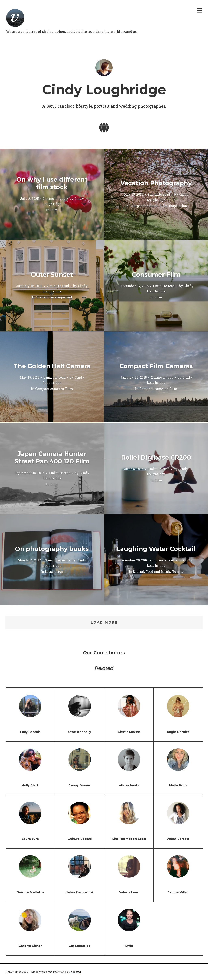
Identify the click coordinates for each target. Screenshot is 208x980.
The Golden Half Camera (52, 366)
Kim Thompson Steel (129, 839)
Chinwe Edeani (80, 839)
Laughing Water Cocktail (156, 549)
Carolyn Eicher (30, 946)
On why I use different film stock (52, 183)
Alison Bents (129, 785)
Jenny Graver (80, 785)
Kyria (129, 946)
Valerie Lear (129, 892)
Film (54, 210)
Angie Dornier (178, 732)
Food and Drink (158, 572)
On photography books (52, 549)
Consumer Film (156, 275)
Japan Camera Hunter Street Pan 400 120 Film (52, 458)
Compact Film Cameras (156, 366)
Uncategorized (60, 297)
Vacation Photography (156, 183)
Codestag (75, 972)
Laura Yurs (30, 839)
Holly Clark (30, 785)
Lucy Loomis (30, 732)
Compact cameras (144, 206)
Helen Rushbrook (80, 892)
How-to (178, 572)
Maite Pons (178, 785)
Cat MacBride (80, 946)
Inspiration (178, 206)
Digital (139, 572)
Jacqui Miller (178, 892)
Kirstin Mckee (129, 732)
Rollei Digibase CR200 (156, 457)
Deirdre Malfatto (30, 892)
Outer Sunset (52, 275)
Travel (41, 297)
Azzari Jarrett (178, 839)
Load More (104, 622)
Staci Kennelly (80, 732)
